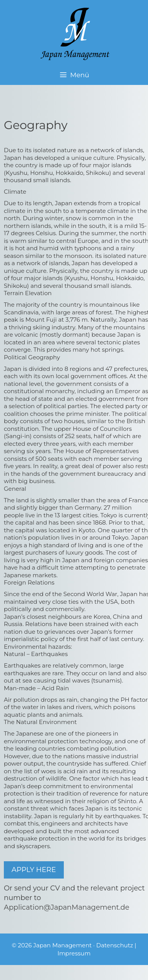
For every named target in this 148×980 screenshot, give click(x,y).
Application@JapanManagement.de (67, 907)
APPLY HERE (34, 870)
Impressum (74, 953)
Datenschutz (115, 945)
